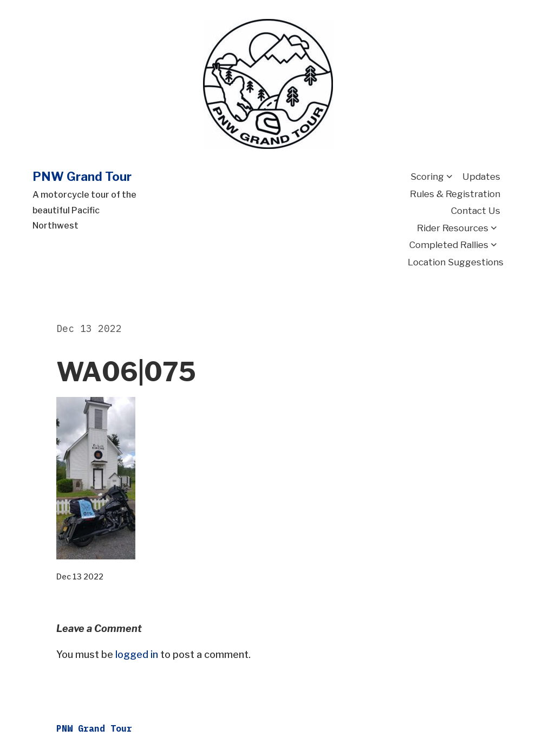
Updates (481, 177)
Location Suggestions (456, 262)
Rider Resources (453, 228)
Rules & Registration (455, 194)
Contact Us (476, 211)
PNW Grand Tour (82, 177)
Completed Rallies (449, 245)
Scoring (427, 177)
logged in (137, 654)
